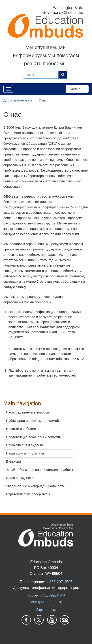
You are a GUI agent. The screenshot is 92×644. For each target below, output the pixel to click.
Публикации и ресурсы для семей (32, 421)
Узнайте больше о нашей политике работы (39, 470)
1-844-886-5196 (52, 596)
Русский (74, 89)
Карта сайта (46, 610)
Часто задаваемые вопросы (28, 412)
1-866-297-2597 (59, 582)
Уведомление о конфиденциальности (35, 486)
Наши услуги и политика (25, 453)
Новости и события (21, 429)
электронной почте (46, 602)
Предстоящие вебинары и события (33, 437)
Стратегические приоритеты (28, 494)
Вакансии (13, 461)
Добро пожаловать (18, 100)
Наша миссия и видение (25, 445)
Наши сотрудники (20, 478)
